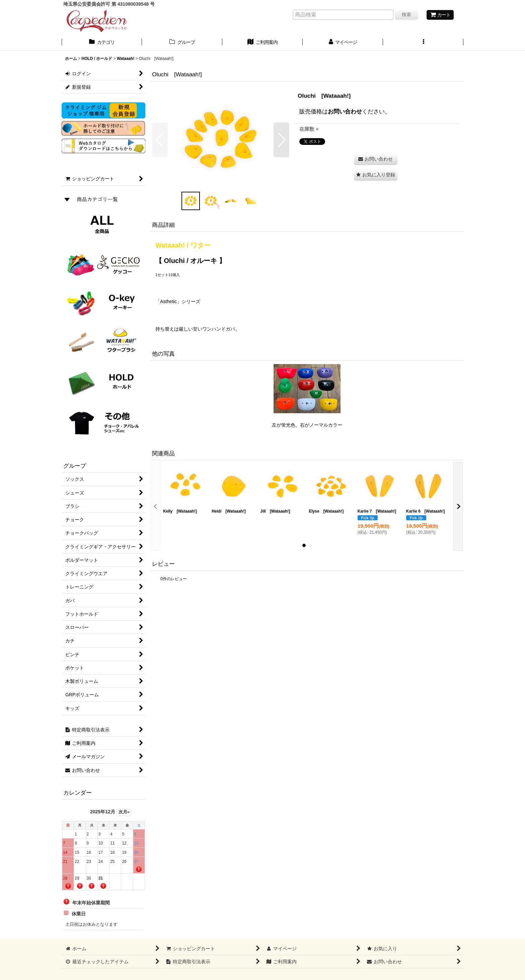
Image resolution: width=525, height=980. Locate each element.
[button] (423, 43)
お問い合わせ (345, 111)
